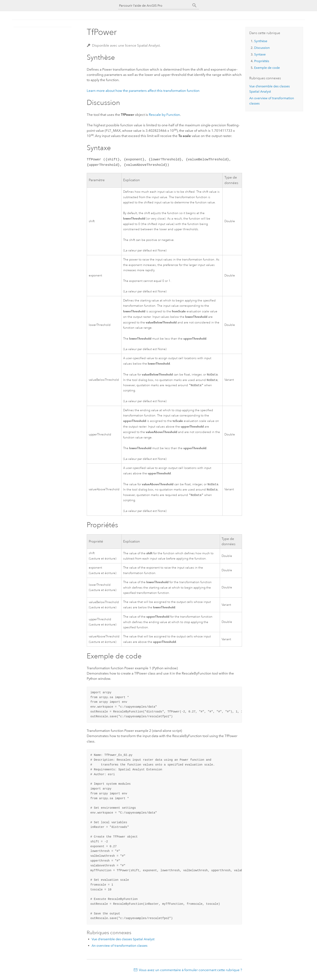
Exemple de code (267, 68)
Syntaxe (260, 54)
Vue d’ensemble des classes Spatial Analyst (123, 941)
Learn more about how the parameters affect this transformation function (143, 91)
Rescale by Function (164, 115)
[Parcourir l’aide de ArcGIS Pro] (154, 6)
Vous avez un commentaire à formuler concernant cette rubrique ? (190, 972)
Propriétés (262, 61)
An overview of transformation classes (119, 948)
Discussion (262, 48)
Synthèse (261, 41)
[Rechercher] (194, 5)
